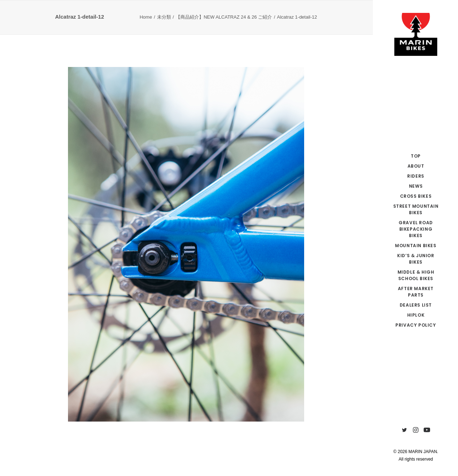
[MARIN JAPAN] (416, 34)
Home (146, 17)
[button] (405, 430)
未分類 (164, 17)
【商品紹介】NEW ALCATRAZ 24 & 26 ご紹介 (224, 17)
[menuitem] (405, 430)
